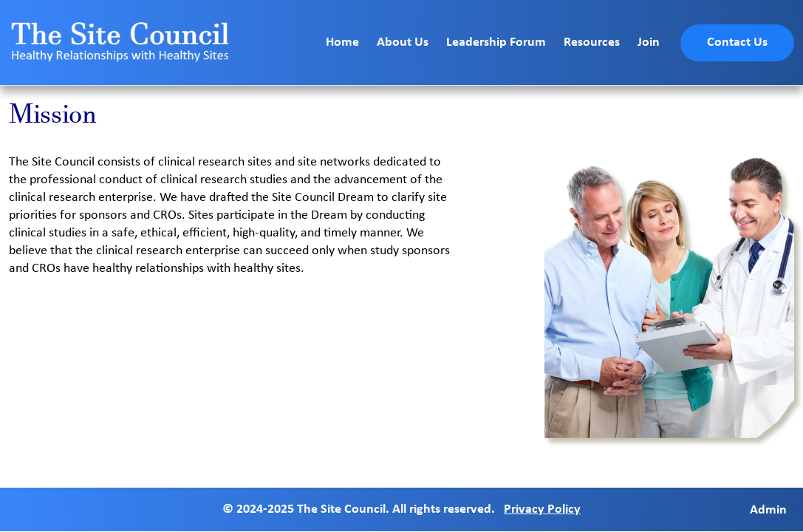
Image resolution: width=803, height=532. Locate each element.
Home (342, 42)
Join (649, 42)
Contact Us (737, 42)
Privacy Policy (542, 509)
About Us (403, 42)
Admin (768, 509)
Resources (592, 42)
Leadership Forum (496, 42)
